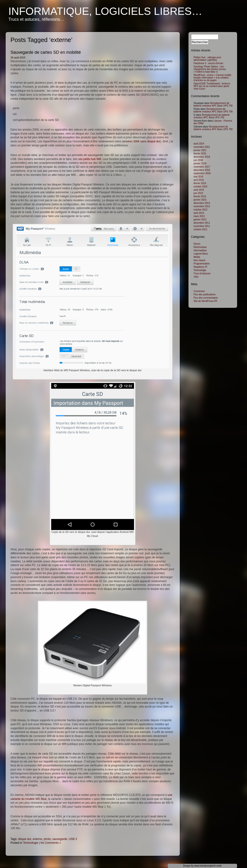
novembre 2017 (202, 167)
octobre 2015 (201, 187)
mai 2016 (199, 177)
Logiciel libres (201, 254)
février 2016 (200, 183)
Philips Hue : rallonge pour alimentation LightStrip (207, 59)
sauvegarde (60, 839)
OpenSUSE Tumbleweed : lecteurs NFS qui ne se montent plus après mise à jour (212, 86)
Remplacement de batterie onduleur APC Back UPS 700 (213, 104)
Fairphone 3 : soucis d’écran (209, 63)
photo (47, 839)
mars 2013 (199, 216)
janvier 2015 (200, 200)
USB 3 (73, 839)
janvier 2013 (200, 220)
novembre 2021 (202, 147)
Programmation (202, 264)
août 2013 (199, 213)
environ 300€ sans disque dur (142, 141)
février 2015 (200, 196)
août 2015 (199, 190)
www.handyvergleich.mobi (208, 866)
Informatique (200, 250)
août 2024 (199, 144)
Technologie (31, 843)
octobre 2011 (201, 229)
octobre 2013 (201, 210)
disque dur (25, 839)
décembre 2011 (202, 223)
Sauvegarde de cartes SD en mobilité (46, 52)
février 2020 (200, 154)
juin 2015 (199, 193)
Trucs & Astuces (202, 274)
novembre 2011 (202, 226)
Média (197, 257)
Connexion (199, 291)
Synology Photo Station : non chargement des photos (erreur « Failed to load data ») (210, 69)
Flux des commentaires (206, 298)
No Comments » (51, 843)
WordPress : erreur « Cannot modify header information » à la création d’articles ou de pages (213, 78)
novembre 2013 (202, 206)
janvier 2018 (200, 163)
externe (38, 839)
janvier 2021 (200, 150)
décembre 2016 (202, 170)
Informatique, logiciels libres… (105, 11)
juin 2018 (199, 160)
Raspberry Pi (201, 267)
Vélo (196, 277)
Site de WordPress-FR (205, 301)
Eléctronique (200, 247)
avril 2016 (199, 180)
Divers (197, 244)
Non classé (199, 260)
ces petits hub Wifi (90, 159)
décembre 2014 (202, 203)
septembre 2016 (202, 173)
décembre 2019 (202, 157)
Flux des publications (205, 294)
